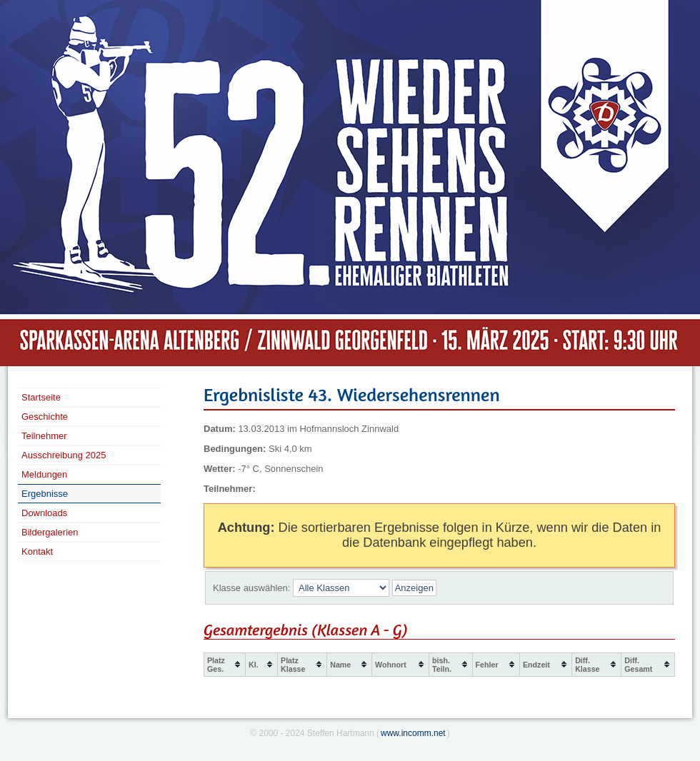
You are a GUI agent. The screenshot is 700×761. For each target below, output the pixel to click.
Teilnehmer (44, 436)
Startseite (41, 397)
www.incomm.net (413, 733)
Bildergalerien (50, 532)
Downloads (44, 513)
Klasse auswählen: (251, 588)
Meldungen (44, 474)
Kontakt (37, 551)
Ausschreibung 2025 (64, 455)
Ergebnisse (45, 494)
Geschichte (45, 417)
